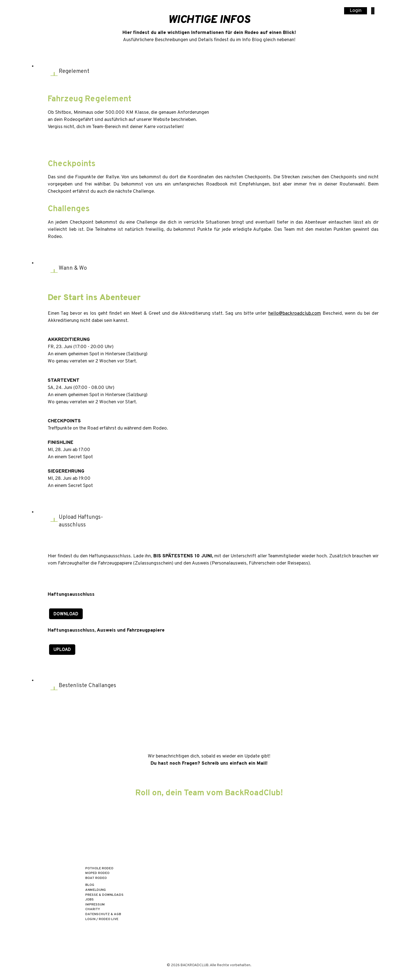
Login (356, 11)
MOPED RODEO (97, 873)
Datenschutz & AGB (103, 914)
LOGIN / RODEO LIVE (102, 919)
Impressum (95, 905)
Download (66, 614)
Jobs (89, 900)
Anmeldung (96, 890)
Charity (93, 909)
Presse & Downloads (104, 895)
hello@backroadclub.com (295, 314)
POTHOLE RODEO (99, 869)
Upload (62, 650)
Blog (90, 885)
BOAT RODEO (96, 878)
